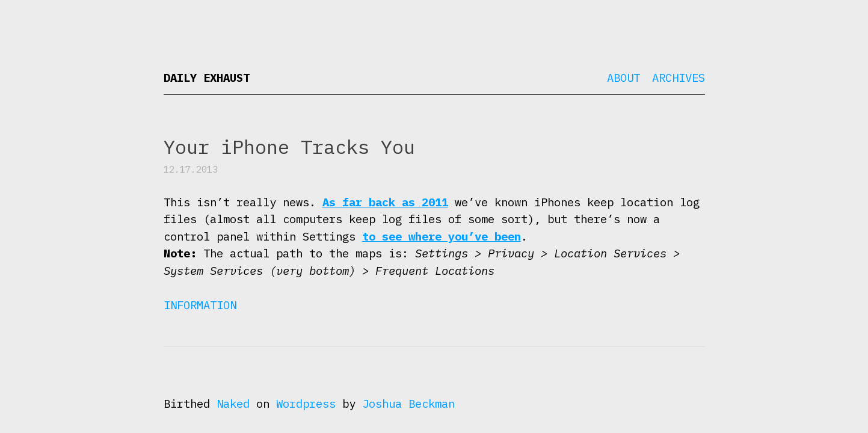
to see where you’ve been (442, 236)
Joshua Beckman (408, 404)
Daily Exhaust (207, 78)
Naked (233, 404)
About (623, 78)
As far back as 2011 (385, 202)
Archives (679, 78)
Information (200, 305)
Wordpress (306, 404)
